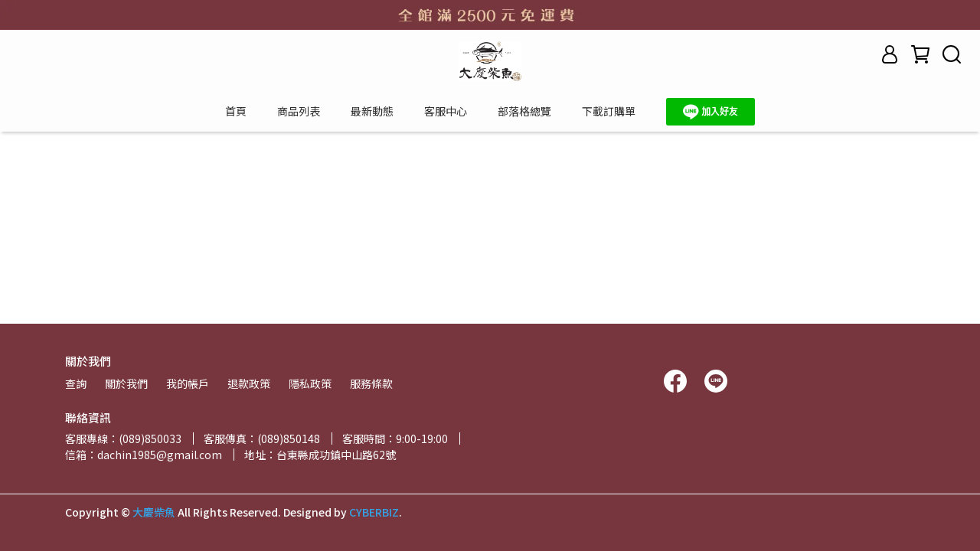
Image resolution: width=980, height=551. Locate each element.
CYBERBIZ (374, 512)
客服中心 (446, 111)
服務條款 (371, 383)
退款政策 (249, 383)
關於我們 (126, 383)
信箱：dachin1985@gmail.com (144, 455)
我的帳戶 (188, 383)
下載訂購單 (609, 111)
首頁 (236, 111)
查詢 (76, 383)
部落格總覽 (524, 111)
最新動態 (372, 111)
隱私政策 (310, 383)
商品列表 (299, 111)
